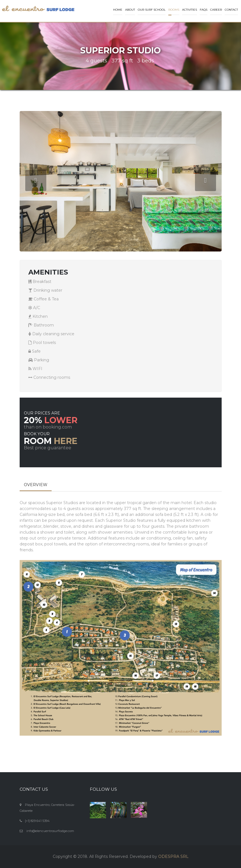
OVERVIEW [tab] (36, 485)
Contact (231, 10)
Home (118, 10)
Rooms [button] (174, 10)
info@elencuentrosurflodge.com (50, 831)
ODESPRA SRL (173, 856)
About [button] (130, 10)
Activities (190, 10)
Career (216, 10)
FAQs (204, 10)
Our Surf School (152, 10)
